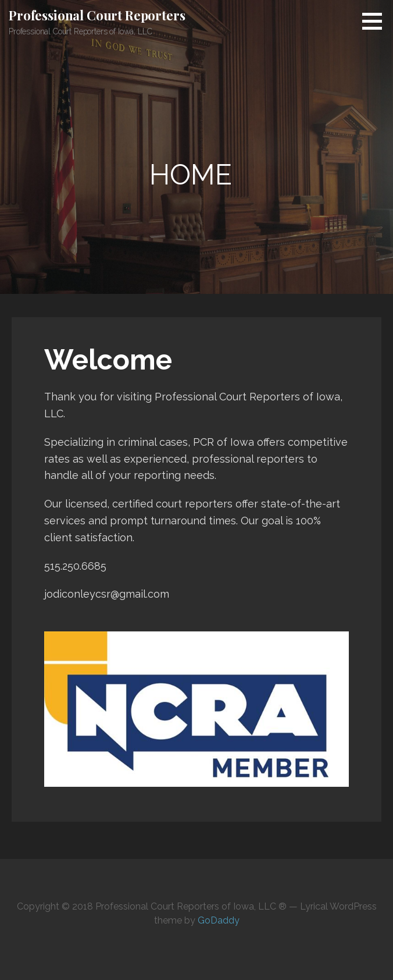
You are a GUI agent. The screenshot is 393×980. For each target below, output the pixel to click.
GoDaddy (219, 920)
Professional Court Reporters (97, 15)
